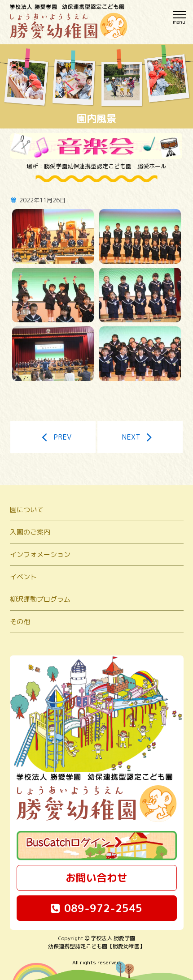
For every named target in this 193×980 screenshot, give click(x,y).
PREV (53, 437)
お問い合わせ (96, 877)
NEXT (140, 437)
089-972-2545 (96, 908)
